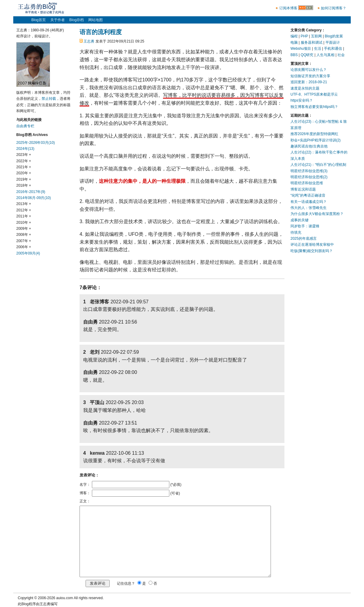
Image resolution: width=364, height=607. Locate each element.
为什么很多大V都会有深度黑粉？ (317, 214)
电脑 (294, 43)
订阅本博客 (288, 8)
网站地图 (96, 20)
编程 (294, 36)
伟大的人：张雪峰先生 (309, 208)
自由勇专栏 (25, 126)
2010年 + (24, 223)
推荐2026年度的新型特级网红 (314, 134)
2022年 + (24, 161)
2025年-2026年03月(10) (36, 143)
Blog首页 (39, 20)
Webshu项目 (301, 49)
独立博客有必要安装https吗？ (314, 107)
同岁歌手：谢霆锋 (305, 226)
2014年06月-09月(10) (34, 198)
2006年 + (24, 247)
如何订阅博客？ (334, 8)
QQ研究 (307, 55)
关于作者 (58, 20)
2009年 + (24, 229)
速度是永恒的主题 (305, 88)
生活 (318, 49)
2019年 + (24, 179)
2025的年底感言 (304, 239)
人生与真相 (325, 55)
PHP (304, 36)
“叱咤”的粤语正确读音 (308, 195)
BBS (294, 55)
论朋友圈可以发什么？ (309, 70)
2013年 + (24, 204)
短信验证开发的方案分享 (310, 76)
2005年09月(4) (28, 253)
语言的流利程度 (101, 32)
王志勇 (89, 41)
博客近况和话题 (303, 189)
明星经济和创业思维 (307, 183)
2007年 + (24, 241)
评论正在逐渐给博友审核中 (312, 245)
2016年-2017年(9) (31, 192)
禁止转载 (49, 99)
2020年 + (24, 173)
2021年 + (24, 167)
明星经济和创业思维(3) (309, 171)
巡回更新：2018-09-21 (309, 82)
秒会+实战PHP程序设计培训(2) (315, 140)
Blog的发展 (334, 36)
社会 (341, 55)
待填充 (296, 232)
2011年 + (24, 216)
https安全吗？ (302, 100)
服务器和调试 (312, 43)
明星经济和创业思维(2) (309, 177)
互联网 (316, 36)
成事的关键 (300, 220)
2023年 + (24, 155)
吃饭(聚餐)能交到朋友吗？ (312, 251)
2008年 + (24, 235)
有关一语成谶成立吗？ (309, 202)
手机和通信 (333, 49)
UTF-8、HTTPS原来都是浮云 (314, 94)
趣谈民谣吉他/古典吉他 (309, 146)
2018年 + (24, 185)
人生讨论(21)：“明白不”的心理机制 (318, 165)
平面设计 (333, 43)
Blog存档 (77, 20)
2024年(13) (25, 149)
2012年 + (24, 210)
